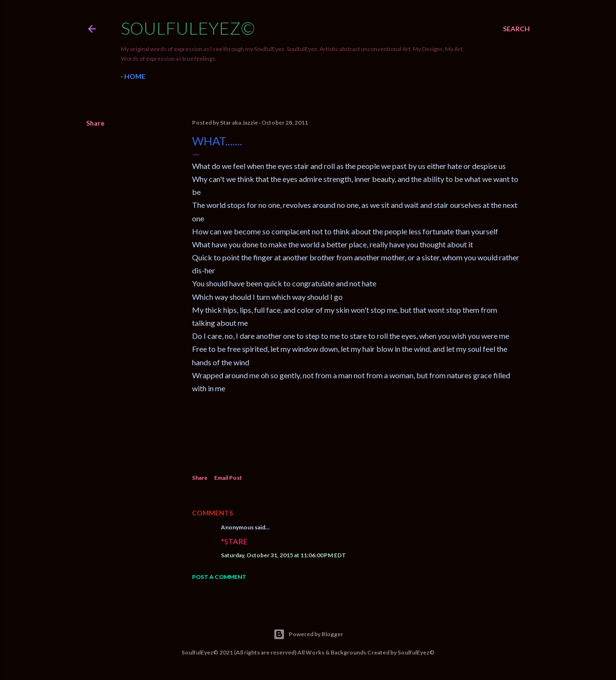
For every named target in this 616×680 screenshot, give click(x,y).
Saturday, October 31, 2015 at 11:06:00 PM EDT (283, 555)
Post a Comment (219, 577)
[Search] (516, 29)
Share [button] (95, 123)
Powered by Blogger (308, 634)
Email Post (228, 478)
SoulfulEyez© (188, 28)
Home (135, 76)
